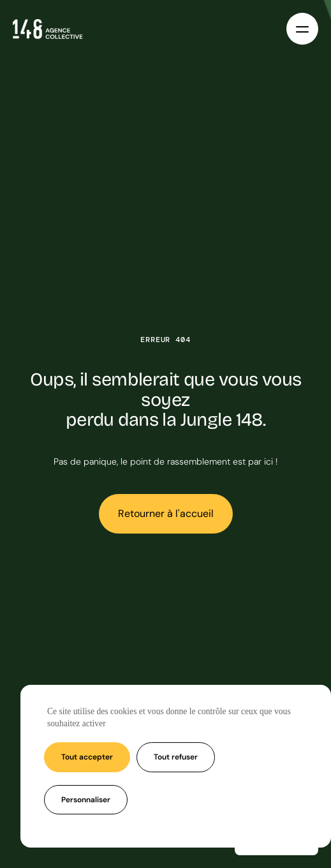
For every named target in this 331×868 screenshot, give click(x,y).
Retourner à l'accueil (166, 513)
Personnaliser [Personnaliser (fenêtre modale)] (86, 800)
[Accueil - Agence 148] (48, 29)
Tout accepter (87, 757)
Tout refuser (176, 757)
